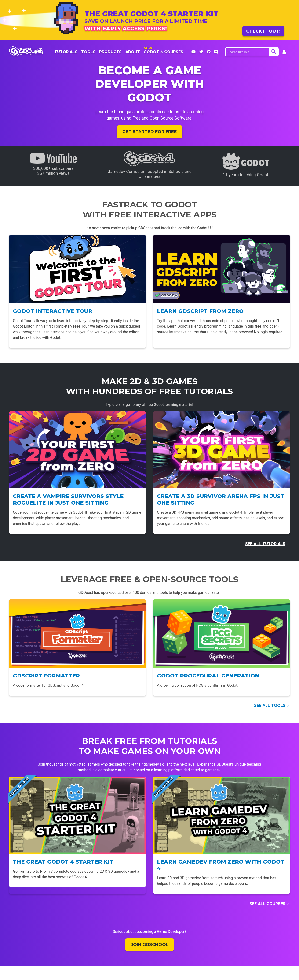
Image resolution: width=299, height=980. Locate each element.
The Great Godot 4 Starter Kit (63, 862)
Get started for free (150, 132)
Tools (88, 52)
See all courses (267, 904)
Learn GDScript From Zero (200, 311)
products (110, 52)
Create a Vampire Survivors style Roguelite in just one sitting (68, 499)
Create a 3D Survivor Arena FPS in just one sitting (221, 499)
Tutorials (66, 52)
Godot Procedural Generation (208, 676)
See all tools (270, 705)
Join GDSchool (150, 945)
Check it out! (263, 31)
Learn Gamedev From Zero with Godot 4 (221, 865)
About (133, 52)
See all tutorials (265, 544)
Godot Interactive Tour (53, 311)
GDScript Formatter (46, 676)
